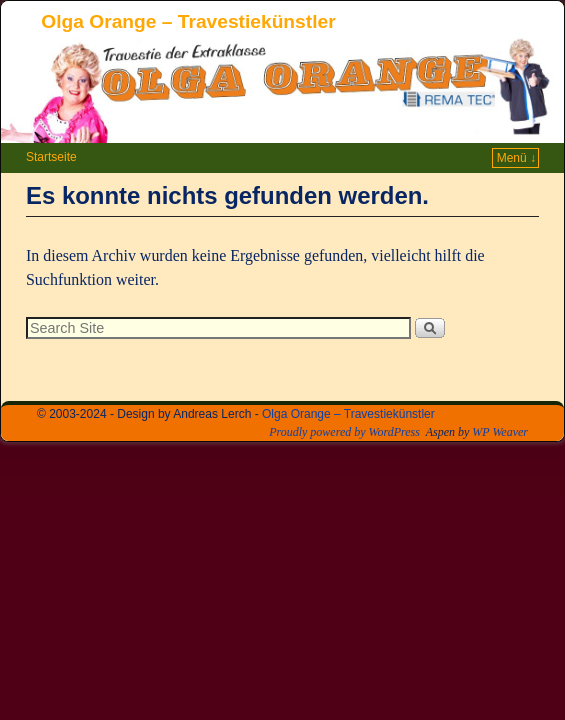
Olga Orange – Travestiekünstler (188, 21)
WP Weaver (500, 432)
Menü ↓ (516, 158)
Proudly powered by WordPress (344, 432)
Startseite (51, 157)
